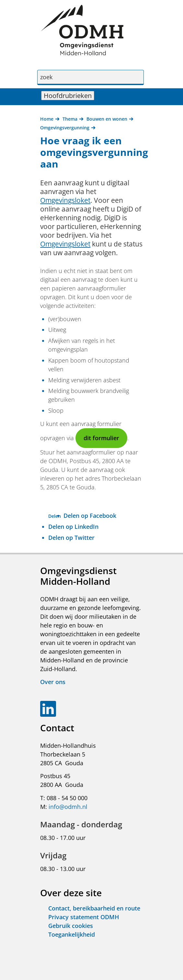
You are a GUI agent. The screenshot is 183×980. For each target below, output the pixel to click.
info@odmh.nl (68, 807)
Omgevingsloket (65, 200)
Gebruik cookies (71, 926)
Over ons (53, 682)
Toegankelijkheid (72, 934)
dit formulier (101, 438)
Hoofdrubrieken (69, 96)
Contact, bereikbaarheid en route (94, 908)
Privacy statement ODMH (84, 917)
